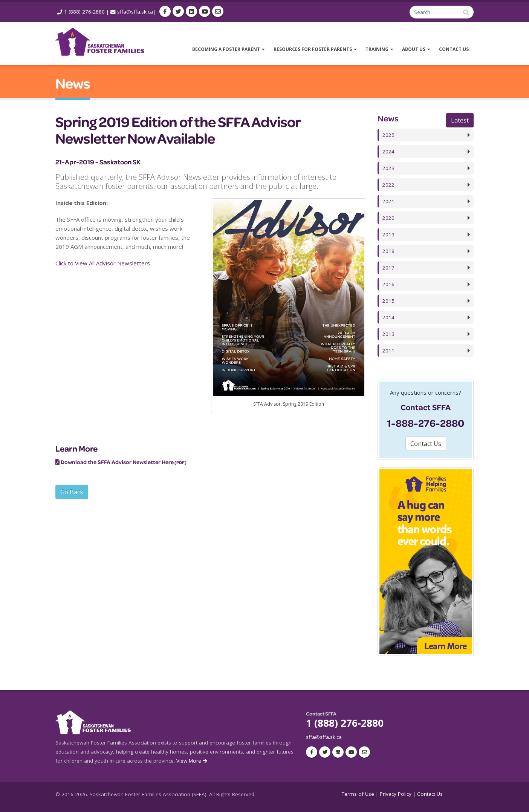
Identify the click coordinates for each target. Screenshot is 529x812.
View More (192, 761)
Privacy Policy (396, 794)
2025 (388, 135)
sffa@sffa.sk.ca (135, 12)
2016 (388, 284)
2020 (388, 218)
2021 (388, 201)
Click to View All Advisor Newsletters (103, 263)
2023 (388, 168)
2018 (388, 251)
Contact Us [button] (426, 444)
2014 (388, 317)
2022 (388, 185)
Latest (460, 120)
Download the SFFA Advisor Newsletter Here (117, 462)
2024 (388, 152)
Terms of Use (358, 794)
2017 (388, 268)
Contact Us (430, 794)
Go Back (72, 492)
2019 (388, 234)
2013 (388, 334)
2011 (388, 351)
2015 (388, 301)
